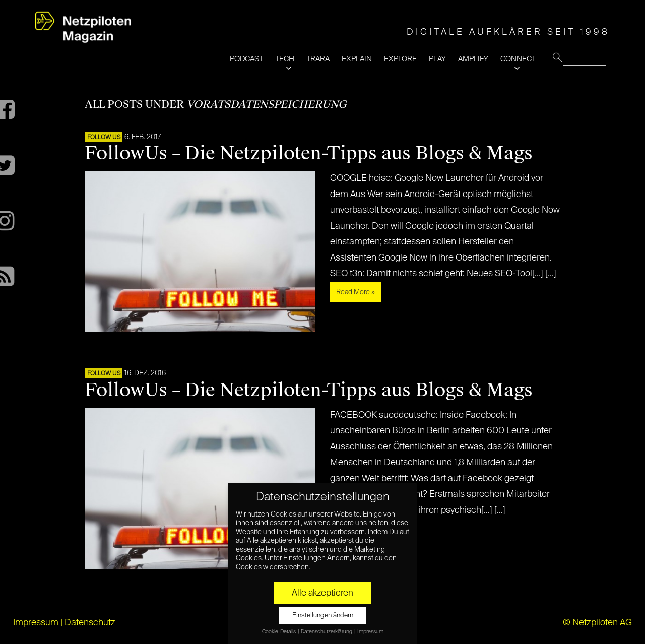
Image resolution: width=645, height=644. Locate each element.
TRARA (318, 59)
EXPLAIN (357, 59)
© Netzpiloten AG (597, 623)
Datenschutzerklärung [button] (327, 632)
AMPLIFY (473, 59)
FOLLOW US (104, 138)
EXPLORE (400, 59)
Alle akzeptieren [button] (322, 593)
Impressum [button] (370, 632)
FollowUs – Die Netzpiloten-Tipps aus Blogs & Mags (309, 153)
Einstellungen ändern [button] (323, 616)
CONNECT (518, 59)
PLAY (437, 59)
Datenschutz (90, 623)
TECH (285, 59)
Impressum (36, 623)
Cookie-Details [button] (279, 632)
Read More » (356, 292)
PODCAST (246, 59)
